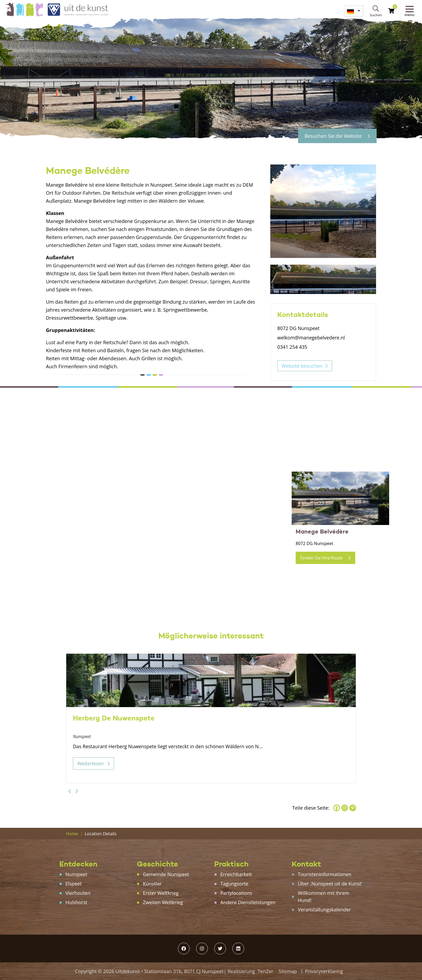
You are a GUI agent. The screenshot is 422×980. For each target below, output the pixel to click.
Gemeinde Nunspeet (166, 874)
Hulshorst (76, 902)
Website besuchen (302, 366)
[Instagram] (345, 808)
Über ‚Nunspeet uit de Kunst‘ (330, 884)
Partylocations (236, 893)
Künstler (152, 884)
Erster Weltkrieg (161, 893)
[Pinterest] (353, 808)
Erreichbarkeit (236, 874)
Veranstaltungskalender (324, 910)
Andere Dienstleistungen (248, 902)
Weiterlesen (93, 763)
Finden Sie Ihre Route (325, 558)
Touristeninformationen (325, 874)
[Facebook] (337, 808)
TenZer (265, 971)
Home (72, 834)
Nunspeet (76, 874)
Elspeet (74, 884)
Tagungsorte (234, 884)
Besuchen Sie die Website (337, 136)
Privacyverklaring (324, 971)
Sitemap (288, 971)
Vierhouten (78, 893)
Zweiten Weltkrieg (163, 902)
